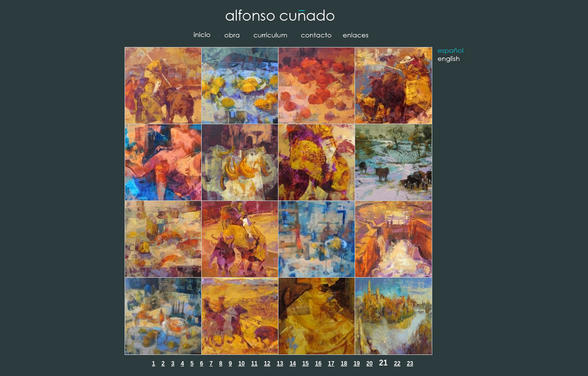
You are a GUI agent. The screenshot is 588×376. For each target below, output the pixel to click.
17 (331, 364)
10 (241, 364)
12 (267, 364)
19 (357, 364)
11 (254, 364)
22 (397, 364)
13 (280, 364)
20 (369, 364)
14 (293, 364)
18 (344, 364)
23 (410, 364)
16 (318, 364)
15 (306, 364)
